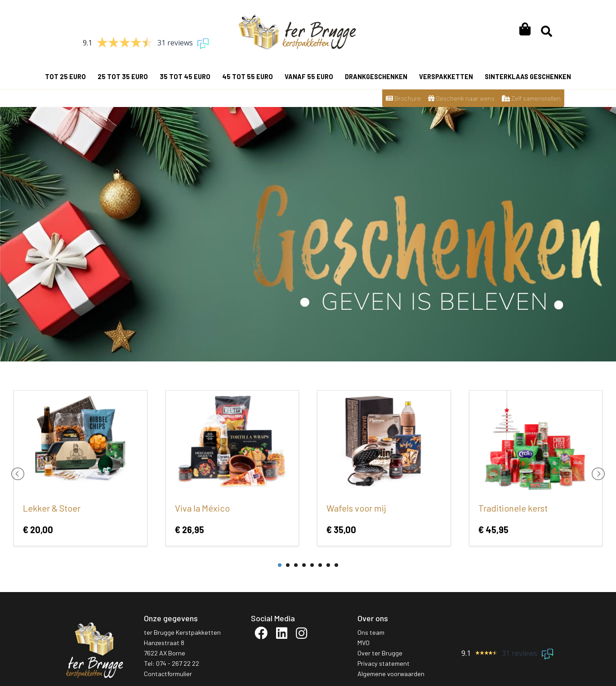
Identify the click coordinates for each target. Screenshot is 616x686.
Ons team (371, 632)
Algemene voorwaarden (391, 674)
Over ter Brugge (380, 653)
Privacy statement (384, 663)
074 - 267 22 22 (178, 663)
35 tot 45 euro (185, 77)
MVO (364, 643)
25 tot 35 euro (123, 77)
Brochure (403, 98)
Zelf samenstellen (531, 98)
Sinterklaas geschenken (528, 77)
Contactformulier (168, 674)
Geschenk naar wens (461, 98)
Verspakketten (446, 77)
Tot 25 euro (65, 77)
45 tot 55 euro (248, 77)
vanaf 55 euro (309, 77)
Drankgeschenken (376, 77)
